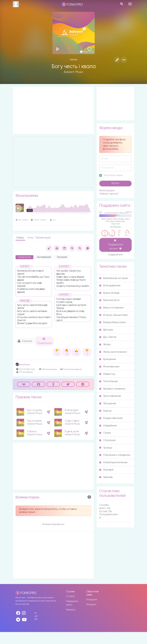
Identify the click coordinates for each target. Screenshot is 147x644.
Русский (62, 257)
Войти (115, 183)
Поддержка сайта (72, 603)
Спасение (107, 440)
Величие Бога (109, 300)
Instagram (92, 600)
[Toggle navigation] (130, 4)
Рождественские (111, 418)
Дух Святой (108, 337)
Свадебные (108, 426)
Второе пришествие (113, 315)
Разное (105, 411)
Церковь (106, 477)
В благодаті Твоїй (75, 410)
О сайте (70, 596)
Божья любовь (109, 293)
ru (36, 613)
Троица (106, 448)
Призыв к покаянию (112, 389)
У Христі (32, 432)
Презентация (43, 238)
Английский (44, 257)
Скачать (25, 341)
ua (36, 616)
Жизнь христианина (113, 352)
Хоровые (106, 470)
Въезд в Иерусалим (112, 322)
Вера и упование (111, 308)
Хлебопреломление (113, 462)
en (36, 619)
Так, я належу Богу (38, 421)
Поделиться (44, 341)
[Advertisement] (53, 110)
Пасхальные (109, 381)
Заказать (71, 610)
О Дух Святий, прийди (77, 421)
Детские (106, 330)
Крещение (108, 359)
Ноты (31, 238)
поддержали (115, 255)
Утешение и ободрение (115, 455)
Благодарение (110, 285)
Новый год (107, 374)
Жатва (105, 344)
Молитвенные (109, 367)
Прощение (108, 403)
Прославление (110, 396)
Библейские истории (114, 278)
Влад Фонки (23, 365)
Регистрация (107, 191)
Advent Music (73, 72)
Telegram (91, 604)
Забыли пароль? (109, 194)
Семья (105, 433)
